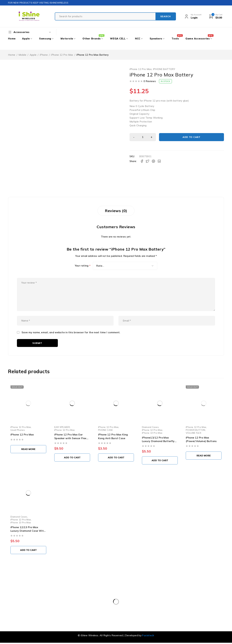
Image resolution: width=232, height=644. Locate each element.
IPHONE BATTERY (164, 69)
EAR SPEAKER (62, 427)
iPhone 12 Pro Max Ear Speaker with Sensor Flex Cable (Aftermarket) (70, 438)
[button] (72, 457)
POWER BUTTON (196, 430)
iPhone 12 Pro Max (62, 55)
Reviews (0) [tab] (116, 211)
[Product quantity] (143, 137)
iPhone (44, 55)
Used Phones (18, 430)
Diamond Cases (150, 427)
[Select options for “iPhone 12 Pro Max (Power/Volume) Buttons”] (204, 456)
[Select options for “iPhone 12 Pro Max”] (28, 449)
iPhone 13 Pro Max (152, 433)
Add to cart (191, 137)
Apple (33, 55)
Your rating (83, 266)
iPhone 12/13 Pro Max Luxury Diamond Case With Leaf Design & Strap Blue (28, 531)
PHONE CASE (106, 430)
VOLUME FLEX (193, 433)
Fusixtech (148, 635)
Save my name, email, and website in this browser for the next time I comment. (71, 332)
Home (12, 55)
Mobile (22, 55)
